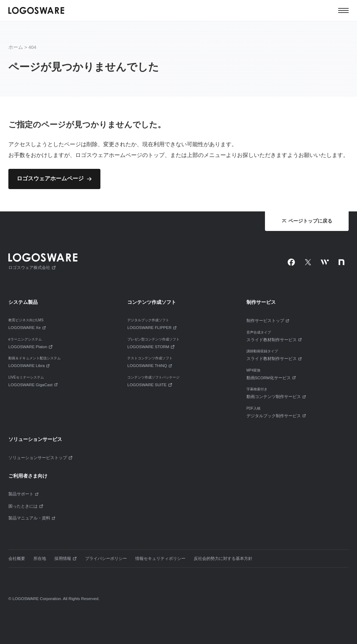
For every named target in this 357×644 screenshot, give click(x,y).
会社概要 (17, 559)
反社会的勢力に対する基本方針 (223, 559)
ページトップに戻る (307, 221)
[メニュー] (343, 10)
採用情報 (66, 559)
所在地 (40, 559)
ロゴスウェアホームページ (50, 178)
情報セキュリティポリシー (160, 559)
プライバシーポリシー (106, 559)
